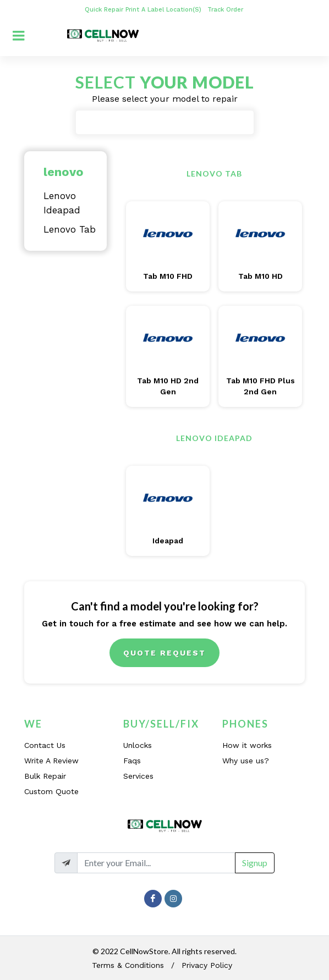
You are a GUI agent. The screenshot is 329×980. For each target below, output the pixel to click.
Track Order (226, 10)
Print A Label (145, 10)
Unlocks (138, 745)
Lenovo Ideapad (62, 203)
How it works (247, 745)
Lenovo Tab (70, 229)
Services (138, 776)
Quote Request (164, 653)
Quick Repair (104, 10)
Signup (255, 863)
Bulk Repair (45, 776)
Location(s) (185, 10)
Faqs (132, 761)
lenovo (64, 172)
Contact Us (45, 745)
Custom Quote (51, 791)
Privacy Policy (207, 965)
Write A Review (51, 761)
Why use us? (246, 761)
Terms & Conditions (128, 965)
